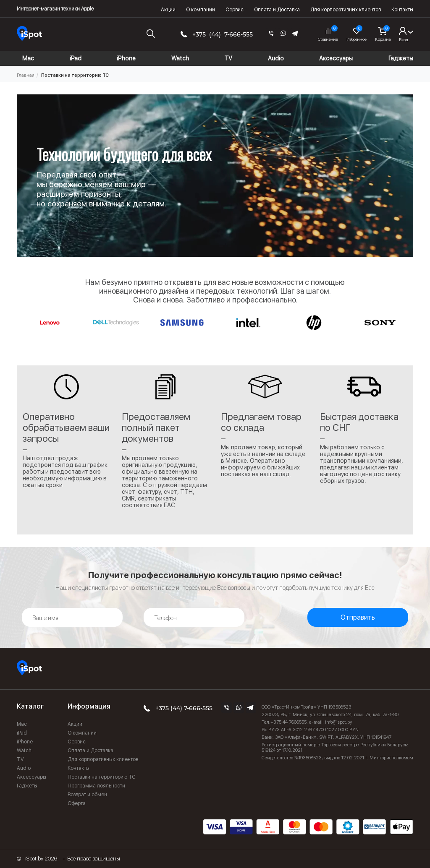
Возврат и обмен (87, 795)
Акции (168, 10)
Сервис (235, 10)
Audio (24, 768)
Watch (24, 751)
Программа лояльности (96, 786)
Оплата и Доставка (277, 10)
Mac (22, 724)
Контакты (402, 10)
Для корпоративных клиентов (346, 10)
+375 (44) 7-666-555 (223, 34)
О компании (201, 10)
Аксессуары (31, 777)
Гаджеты (27, 786)
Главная (26, 75)
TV (20, 759)
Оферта (77, 803)
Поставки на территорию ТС (102, 777)
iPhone (25, 742)
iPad (22, 733)
